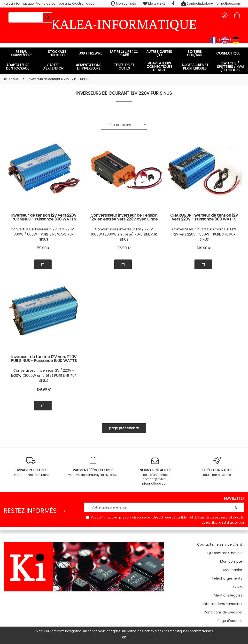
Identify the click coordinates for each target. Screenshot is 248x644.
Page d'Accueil (230, 621)
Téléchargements (227, 578)
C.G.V (238, 587)
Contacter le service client (220, 544)
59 (44, 248)
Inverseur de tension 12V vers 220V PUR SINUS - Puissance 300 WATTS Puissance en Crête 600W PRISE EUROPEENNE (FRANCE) (44, 217)
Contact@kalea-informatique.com (211, 4)
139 (204, 248)
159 (44, 389)
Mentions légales (228, 595)
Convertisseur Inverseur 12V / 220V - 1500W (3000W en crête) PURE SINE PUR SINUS (44, 376)
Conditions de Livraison (223, 612)
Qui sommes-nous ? (225, 553)
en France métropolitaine (31, 467)
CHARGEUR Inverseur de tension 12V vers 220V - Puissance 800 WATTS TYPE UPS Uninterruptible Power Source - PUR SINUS (204, 217)
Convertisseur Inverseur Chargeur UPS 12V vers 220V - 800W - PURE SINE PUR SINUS (204, 234)
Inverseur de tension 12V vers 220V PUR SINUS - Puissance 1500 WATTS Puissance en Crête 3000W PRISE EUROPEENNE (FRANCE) (44, 359)
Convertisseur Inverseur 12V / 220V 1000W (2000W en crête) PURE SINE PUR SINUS (124, 234)
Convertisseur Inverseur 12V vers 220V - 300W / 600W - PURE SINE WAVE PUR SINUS (44, 234)
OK (124, 637)
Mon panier (233, 570)
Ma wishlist (154, 4)
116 (124, 248)
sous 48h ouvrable (217, 467)
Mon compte (124, 4)
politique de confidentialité (177, 518)
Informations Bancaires (223, 604)
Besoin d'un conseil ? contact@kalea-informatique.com (155, 471)
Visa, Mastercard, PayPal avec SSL (93, 467)
